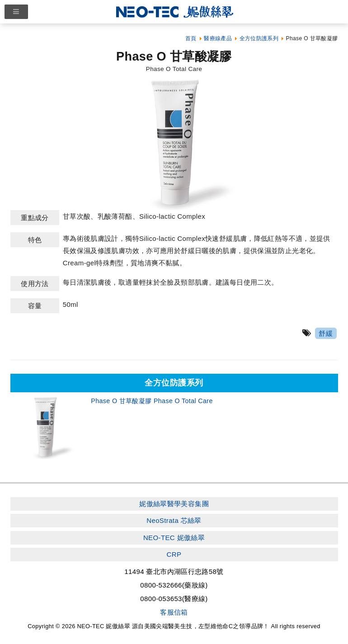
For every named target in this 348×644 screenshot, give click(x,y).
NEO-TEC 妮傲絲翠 (174, 538)
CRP (174, 554)
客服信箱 (174, 612)
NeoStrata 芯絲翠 (174, 520)
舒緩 (326, 333)
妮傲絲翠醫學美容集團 (174, 504)
